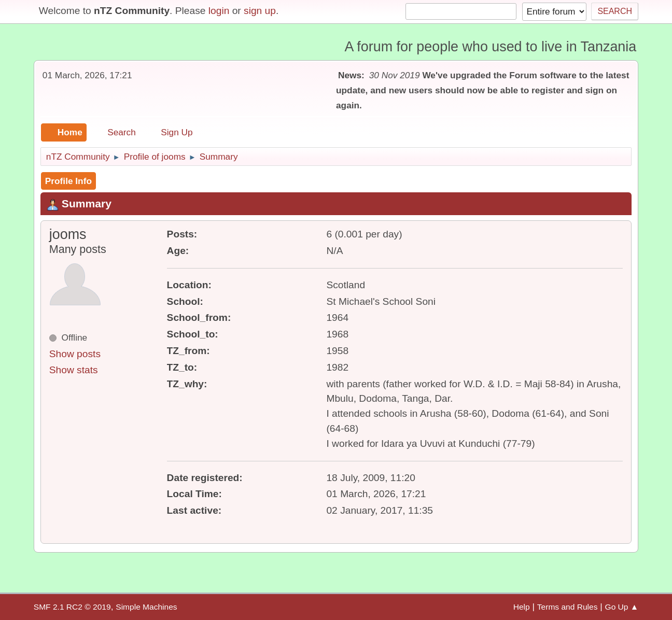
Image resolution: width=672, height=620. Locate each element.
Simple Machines (146, 607)
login (219, 11)
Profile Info (68, 181)
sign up (260, 11)
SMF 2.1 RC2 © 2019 (72, 607)
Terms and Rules (568, 607)
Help (522, 607)
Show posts (75, 354)
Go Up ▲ (622, 607)
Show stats (74, 370)
